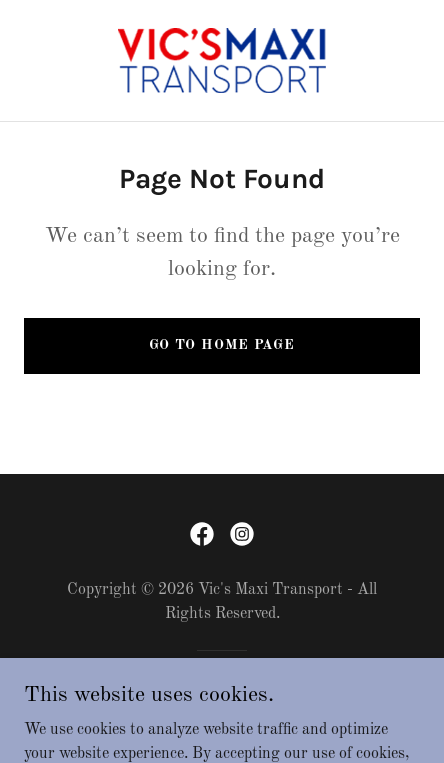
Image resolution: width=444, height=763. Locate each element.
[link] (222, 60)
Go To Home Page (222, 345)
